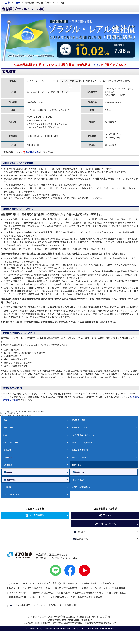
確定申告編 (11, 480)
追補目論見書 (31, 152)
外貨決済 (7, 487)
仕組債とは (8, 465)
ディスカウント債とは (81, 457)
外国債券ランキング (80, 427)
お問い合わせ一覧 (105, 524)
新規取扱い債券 (79, 420)
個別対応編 (80, 472)
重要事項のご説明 (18, 597)
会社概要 (79, 532)
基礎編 (9, 472)
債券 (18, 2)
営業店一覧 (81, 539)
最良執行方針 (109, 583)
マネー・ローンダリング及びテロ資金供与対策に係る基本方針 (39, 593)
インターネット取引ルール (49, 605)
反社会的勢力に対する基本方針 (63, 588)
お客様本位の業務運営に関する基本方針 (59, 583)
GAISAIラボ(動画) (11, 442)
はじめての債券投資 (80, 450)
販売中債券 (8, 427)
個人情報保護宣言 (117, 593)
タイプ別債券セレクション (83, 435)
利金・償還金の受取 (12, 494)
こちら (95, 65)
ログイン (105, 515)
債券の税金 (77, 465)
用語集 (8, 457)
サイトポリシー (39, 597)
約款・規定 (72, 605)
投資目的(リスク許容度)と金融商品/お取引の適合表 (77, 597)
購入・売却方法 (79, 480)
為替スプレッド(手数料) (82, 442)
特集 (5, 435)
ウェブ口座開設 (35, 515)
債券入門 (7, 450)
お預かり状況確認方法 (81, 487)
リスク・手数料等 (20, 605)
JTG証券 (6, 2)
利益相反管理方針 (34, 588)
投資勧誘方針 (90, 583)
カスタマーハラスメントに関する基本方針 (105, 588)
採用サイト (29, 583)
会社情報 (13, 583)
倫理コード (15, 588)
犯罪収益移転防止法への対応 (89, 593)
